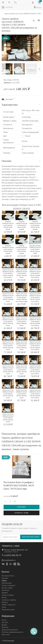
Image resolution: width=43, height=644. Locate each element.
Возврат (4, 625)
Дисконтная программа (10, 630)
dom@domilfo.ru (10, 560)
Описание (7, 161)
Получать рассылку (31, 537)
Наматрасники (7, 583)
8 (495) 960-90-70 (13, 555)
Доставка (5, 622)
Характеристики (10, 105)
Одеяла (4, 581)
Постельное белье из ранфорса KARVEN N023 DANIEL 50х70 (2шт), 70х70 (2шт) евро (19, 485)
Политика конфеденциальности (12, 632)
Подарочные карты (8, 610)
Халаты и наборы (8, 595)
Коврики (5, 593)
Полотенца (5, 590)
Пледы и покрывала (8, 585)
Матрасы (5, 602)
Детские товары (7, 588)
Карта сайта (6, 635)
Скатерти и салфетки (9, 600)
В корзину (21, 507)
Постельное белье (8, 576)
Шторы (4, 597)
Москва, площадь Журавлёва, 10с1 (16, 550)
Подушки (5, 578)
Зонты (4, 607)
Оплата (4, 620)
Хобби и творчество (8, 605)
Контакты (5, 627)
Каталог (7, 7)
